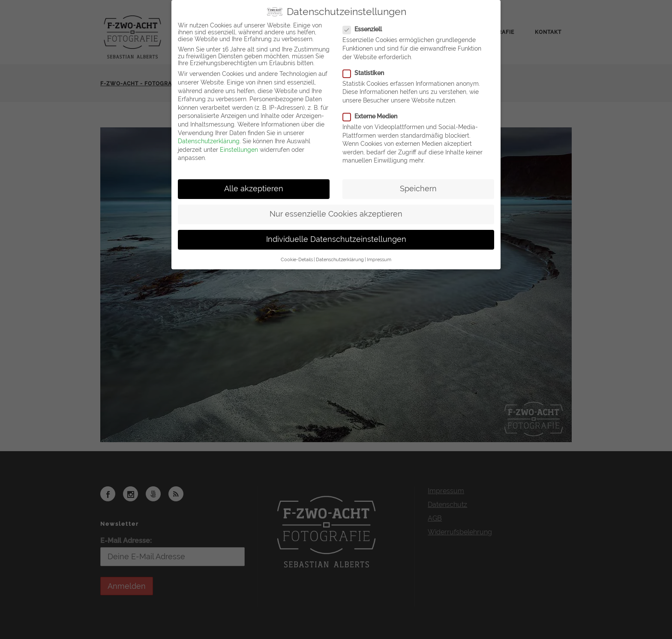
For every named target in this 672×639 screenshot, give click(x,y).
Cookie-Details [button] (297, 259)
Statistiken (367, 73)
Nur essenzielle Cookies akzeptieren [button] (336, 214)
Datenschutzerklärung (209, 141)
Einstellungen (239, 150)
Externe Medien (373, 116)
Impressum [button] (379, 259)
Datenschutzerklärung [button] (340, 259)
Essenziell (366, 29)
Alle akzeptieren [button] (254, 189)
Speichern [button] (418, 189)
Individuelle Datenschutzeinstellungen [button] (336, 239)
